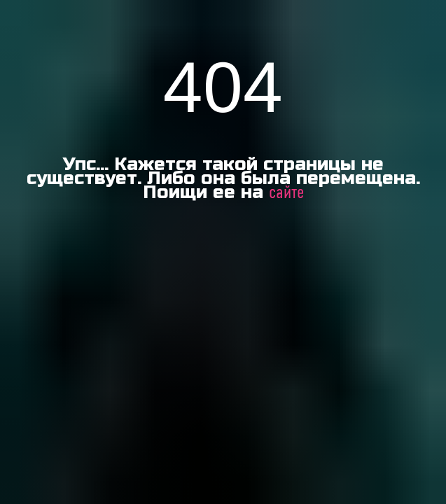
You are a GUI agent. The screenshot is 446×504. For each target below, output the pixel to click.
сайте (286, 193)
